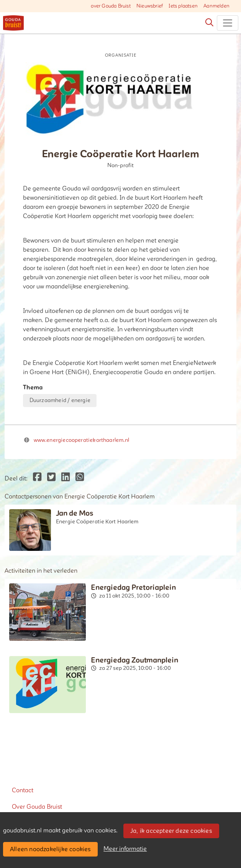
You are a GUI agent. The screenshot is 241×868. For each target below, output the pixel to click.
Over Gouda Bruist (37, 807)
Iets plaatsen (183, 6)
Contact (23, 790)
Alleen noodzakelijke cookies (50, 849)
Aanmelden (216, 6)
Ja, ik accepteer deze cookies (171, 831)
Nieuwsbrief (150, 6)
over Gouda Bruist (111, 6)
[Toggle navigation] (228, 23)
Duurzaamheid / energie (60, 400)
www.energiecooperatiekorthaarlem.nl (81, 440)
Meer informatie (125, 849)
